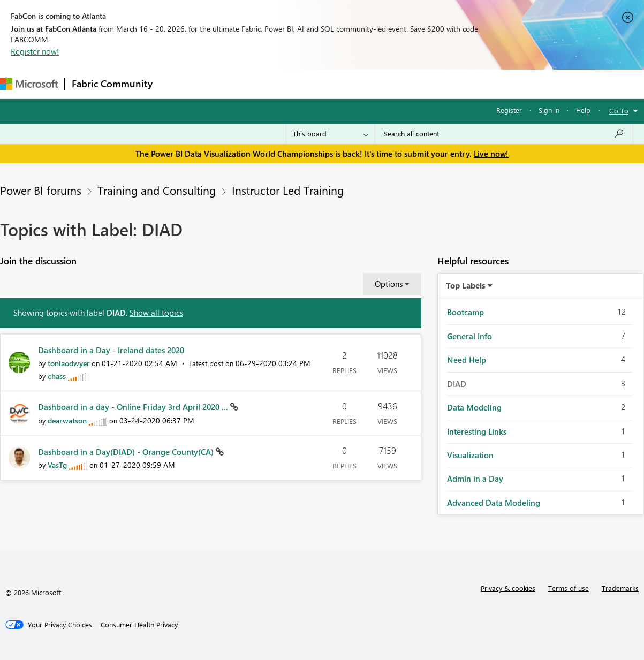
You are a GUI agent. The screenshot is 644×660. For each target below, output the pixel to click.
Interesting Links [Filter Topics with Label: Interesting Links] (477, 431)
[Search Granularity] (331, 134)
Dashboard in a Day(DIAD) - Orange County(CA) (127, 452)
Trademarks (620, 588)
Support (450, 84)
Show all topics (156, 313)
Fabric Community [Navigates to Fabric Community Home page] (112, 84)
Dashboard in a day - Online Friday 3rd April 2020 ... (134, 407)
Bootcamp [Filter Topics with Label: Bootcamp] (465, 312)
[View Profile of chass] (57, 376)
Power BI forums (41, 190)
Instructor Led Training (288, 190)
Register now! (35, 51)
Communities (316, 84)
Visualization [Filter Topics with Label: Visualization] (470, 455)
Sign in (549, 110)
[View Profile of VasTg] (57, 465)
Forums (177, 84)
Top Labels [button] (466, 285)
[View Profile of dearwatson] (67, 420)
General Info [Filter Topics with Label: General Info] (469, 336)
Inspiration (224, 84)
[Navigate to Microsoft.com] (29, 84)
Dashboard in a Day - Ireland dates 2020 (111, 350)
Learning (405, 84)
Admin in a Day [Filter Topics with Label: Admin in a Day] (475, 479)
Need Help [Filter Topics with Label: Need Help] (467, 360)
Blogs (363, 84)
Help (583, 110)
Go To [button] (619, 111)
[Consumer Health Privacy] (139, 625)
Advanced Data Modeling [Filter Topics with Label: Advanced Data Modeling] (494, 503)
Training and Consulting (157, 190)
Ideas (268, 84)
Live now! (491, 154)
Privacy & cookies (508, 588)
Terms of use (569, 588)
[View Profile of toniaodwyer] (69, 363)
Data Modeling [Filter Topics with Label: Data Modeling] (474, 407)
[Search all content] (504, 134)
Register (509, 110)
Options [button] (389, 284)
